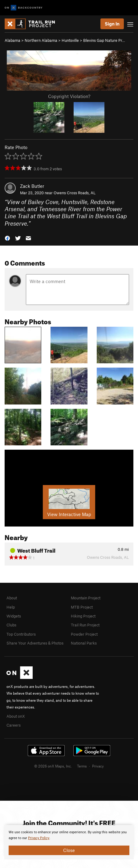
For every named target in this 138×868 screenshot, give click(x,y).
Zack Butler (32, 186)
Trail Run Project (85, 625)
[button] (7, 238)
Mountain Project (86, 598)
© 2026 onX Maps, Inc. (53, 766)
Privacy (98, 766)
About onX (16, 716)
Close (69, 850)
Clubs (11, 625)
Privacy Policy (39, 838)
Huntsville (70, 40)
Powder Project (84, 634)
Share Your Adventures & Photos (35, 643)
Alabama (12, 40)
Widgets (14, 616)
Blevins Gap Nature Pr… (104, 40)
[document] (69, 842)
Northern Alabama (41, 40)
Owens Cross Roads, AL (75, 193)
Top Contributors (21, 634)
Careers (14, 725)
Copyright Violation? (69, 96)
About (12, 598)
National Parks (84, 643)
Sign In (112, 24)
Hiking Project (83, 616)
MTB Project (82, 607)
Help (11, 607)
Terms (82, 766)
